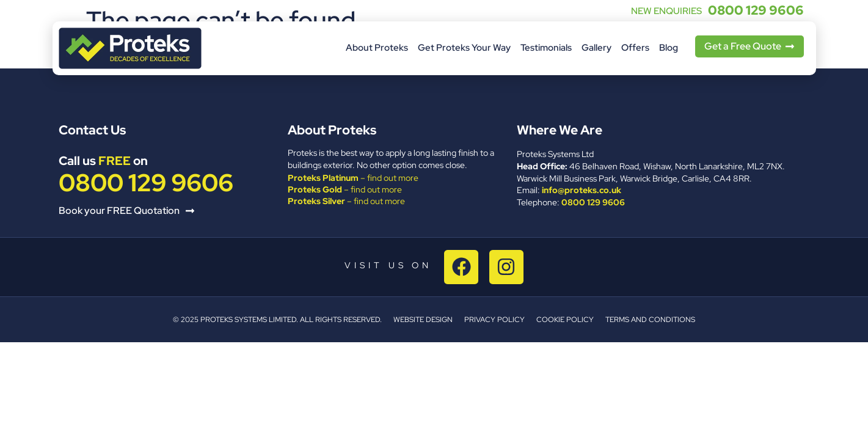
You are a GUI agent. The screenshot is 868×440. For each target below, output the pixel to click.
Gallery (596, 48)
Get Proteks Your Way (464, 48)
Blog (669, 48)
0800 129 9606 (756, 10)
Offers (635, 48)
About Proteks (377, 48)
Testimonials (546, 48)
